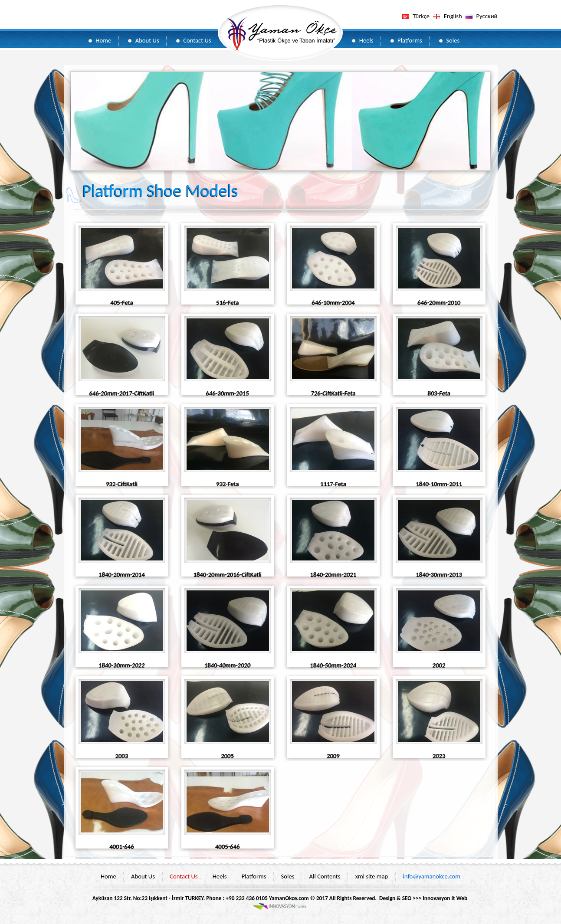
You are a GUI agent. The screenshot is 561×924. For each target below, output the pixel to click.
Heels (366, 40)
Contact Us (197, 40)
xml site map (372, 876)
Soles (453, 40)
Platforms (410, 40)
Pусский (487, 16)
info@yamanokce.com (431, 876)
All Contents (325, 876)
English (453, 16)
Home (103, 40)
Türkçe (421, 16)
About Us (147, 40)
